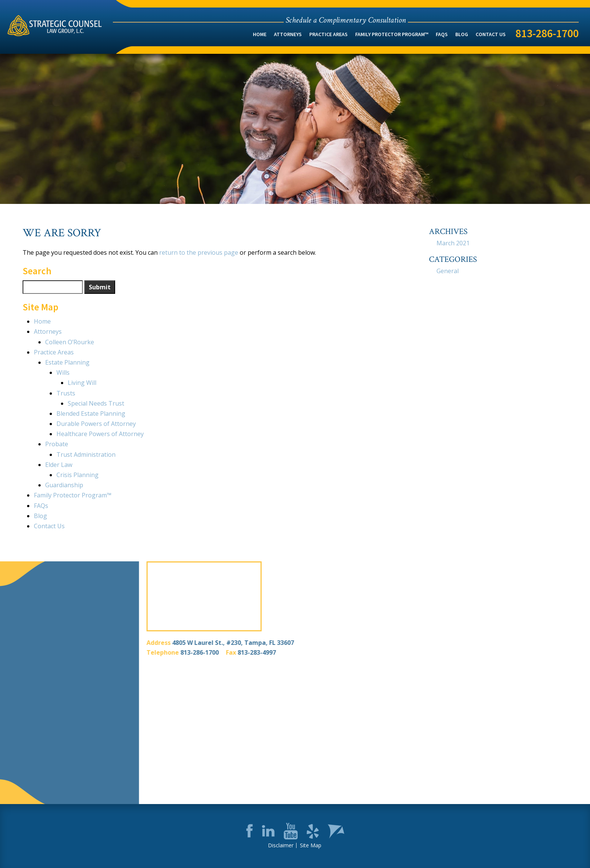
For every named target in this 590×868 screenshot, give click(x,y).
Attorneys (288, 34)
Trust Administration (86, 455)
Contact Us (491, 34)
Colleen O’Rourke (70, 342)
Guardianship (64, 485)
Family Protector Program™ (392, 34)
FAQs (442, 34)
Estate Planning (67, 362)
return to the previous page (199, 252)
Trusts (66, 393)
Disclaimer (281, 845)
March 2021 (453, 243)
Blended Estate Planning (91, 413)
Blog (462, 34)
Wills (63, 372)
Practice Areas (328, 34)
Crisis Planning (78, 475)
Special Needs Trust (96, 403)
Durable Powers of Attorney (96, 424)
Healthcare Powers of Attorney (100, 434)
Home (260, 34)
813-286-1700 (547, 33)
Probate (57, 444)
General (448, 271)
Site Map (311, 845)
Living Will (82, 383)
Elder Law (59, 465)
